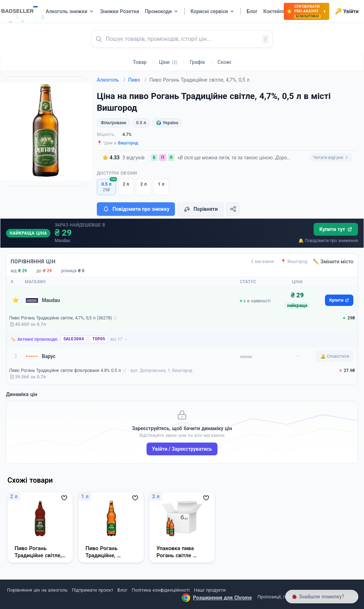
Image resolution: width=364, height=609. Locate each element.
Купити (339, 300)
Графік (197, 62)
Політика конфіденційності (161, 590)
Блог (122, 590)
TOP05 (99, 339)
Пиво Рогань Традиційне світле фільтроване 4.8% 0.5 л (65, 371)
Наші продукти (210, 590)
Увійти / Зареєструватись (182, 449)
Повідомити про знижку (136, 209)
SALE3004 (74, 339)
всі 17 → (119, 339)
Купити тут (336, 229)
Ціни (168, 62)
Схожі (224, 62)
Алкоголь (111, 80)
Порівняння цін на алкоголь (37, 590)
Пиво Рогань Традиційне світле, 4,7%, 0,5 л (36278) (60, 318)
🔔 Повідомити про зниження (328, 241)
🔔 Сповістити (335, 356)
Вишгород (128, 143)
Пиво (137, 80)
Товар (140, 62)
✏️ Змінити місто (333, 262)
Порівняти (200, 209)
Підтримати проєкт (93, 590)
